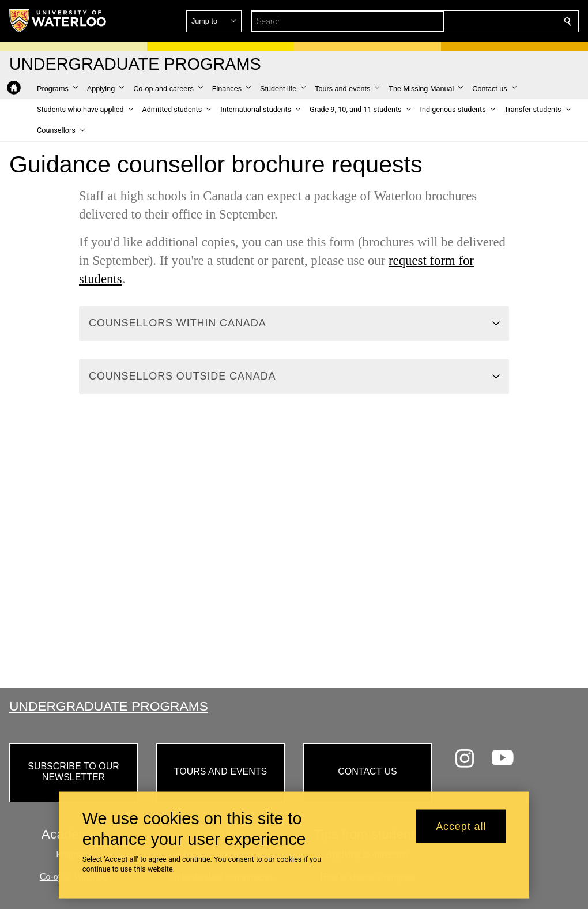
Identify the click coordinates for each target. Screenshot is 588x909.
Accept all (461, 826)
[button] (484, 21)
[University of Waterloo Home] (58, 21)
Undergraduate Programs (109, 706)
